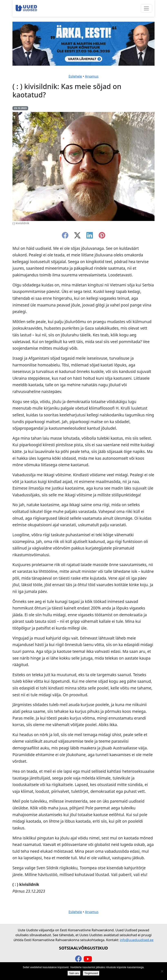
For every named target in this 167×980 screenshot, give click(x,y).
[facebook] (65, 237)
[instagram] (102, 237)
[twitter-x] (77, 237)
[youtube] (88, 959)
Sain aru (74, 973)
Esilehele (75, 76)
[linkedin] (90, 237)
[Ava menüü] (146, 8)
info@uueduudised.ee (137, 940)
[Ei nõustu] (162, 971)
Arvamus (92, 76)
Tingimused (91, 973)
